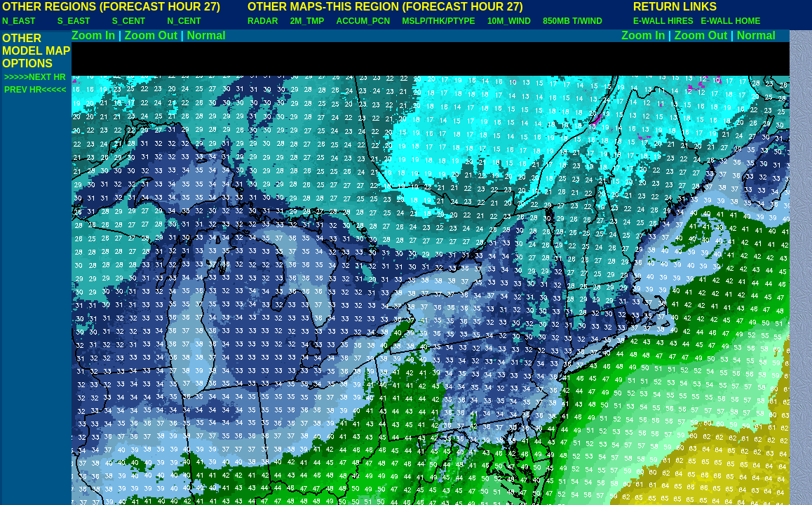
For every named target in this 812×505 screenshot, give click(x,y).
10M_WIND (509, 21)
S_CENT (129, 21)
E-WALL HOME (730, 21)
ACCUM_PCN (364, 21)
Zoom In (93, 35)
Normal (207, 35)
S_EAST (74, 21)
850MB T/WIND (573, 21)
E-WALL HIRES (665, 21)
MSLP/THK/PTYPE (439, 21)
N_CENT (184, 21)
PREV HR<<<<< (35, 90)
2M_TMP (307, 21)
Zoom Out (151, 35)
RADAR (263, 21)
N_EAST (19, 21)
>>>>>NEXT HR (35, 77)
